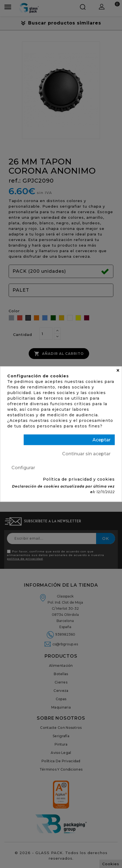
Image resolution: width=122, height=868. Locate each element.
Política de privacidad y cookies (79, 479)
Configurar (23, 468)
